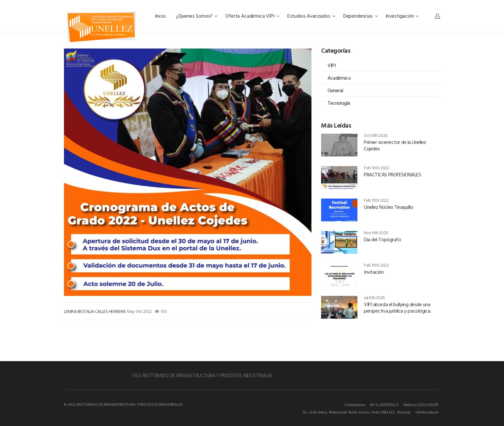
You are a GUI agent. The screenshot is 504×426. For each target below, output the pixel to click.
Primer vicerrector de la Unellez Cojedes (395, 145)
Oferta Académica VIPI (252, 16)
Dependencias (360, 16)
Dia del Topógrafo (382, 239)
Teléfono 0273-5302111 (421, 404)
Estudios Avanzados (311, 16)
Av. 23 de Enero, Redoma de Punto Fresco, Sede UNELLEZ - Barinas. (357, 412)
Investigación (402, 16)
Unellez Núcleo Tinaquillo (388, 207)
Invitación (374, 272)
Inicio (161, 16)
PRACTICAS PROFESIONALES (392, 174)
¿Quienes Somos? (197, 16)
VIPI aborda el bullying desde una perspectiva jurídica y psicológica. (397, 307)
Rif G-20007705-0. (384, 404)
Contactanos (355, 404)
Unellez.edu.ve (427, 412)
